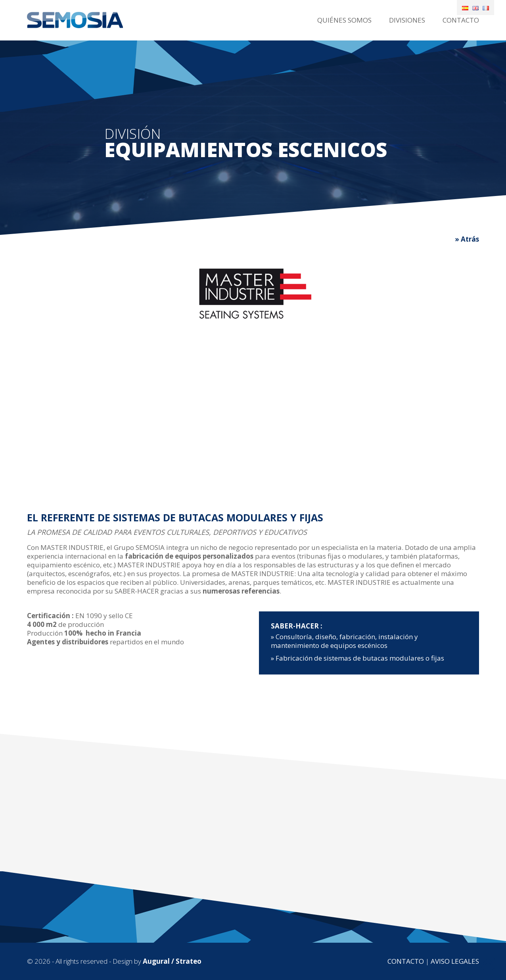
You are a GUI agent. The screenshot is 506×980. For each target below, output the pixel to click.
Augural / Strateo (172, 961)
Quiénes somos (344, 20)
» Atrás (467, 239)
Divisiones (407, 20)
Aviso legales (455, 961)
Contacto (461, 20)
